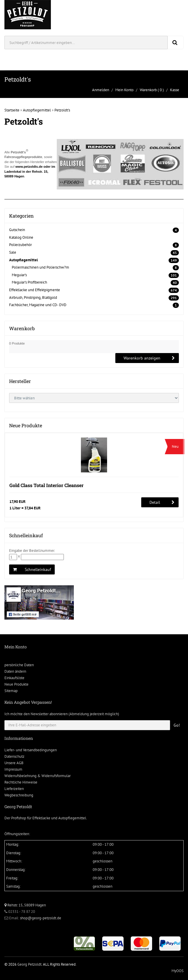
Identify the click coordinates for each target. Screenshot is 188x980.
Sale (13, 252)
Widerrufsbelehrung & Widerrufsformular (38, 776)
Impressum (13, 769)
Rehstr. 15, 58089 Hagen (25, 905)
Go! (177, 725)
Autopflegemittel (37, 110)
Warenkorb (148, 90)
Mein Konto (124, 90)
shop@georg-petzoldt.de (41, 918)
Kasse (175, 90)
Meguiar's (19, 275)
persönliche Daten (19, 665)
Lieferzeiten (14, 789)
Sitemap (11, 691)
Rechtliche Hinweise (21, 782)
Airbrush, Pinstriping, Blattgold (33, 297)
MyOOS (178, 971)
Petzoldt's (62, 110)
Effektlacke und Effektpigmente (35, 290)
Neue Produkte (16, 684)
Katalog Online (21, 237)
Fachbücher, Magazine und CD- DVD (38, 305)
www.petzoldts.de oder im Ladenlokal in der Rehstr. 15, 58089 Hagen (30, 171)
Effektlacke (41, 818)
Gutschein (17, 230)
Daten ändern (15, 671)
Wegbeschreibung (19, 795)
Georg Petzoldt (29, 964)
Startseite (12, 110)
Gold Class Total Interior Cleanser (46, 485)
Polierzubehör (20, 245)
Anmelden (101, 90)
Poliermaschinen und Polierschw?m (40, 267)
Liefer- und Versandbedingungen (31, 750)
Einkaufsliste (14, 678)
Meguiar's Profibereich (29, 282)
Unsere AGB (14, 763)
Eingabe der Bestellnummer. (32, 551)
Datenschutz (14, 756)
